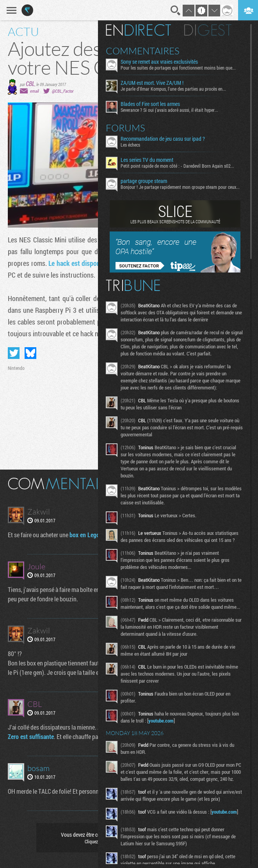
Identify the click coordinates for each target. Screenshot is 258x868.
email (34, 91)
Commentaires (143, 51)
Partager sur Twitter (14, 353)
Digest (208, 30)
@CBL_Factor (63, 91)
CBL (30, 83)
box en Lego (85, 535)
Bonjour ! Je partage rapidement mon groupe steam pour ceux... (180, 187)
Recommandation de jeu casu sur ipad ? (163, 139)
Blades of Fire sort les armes (150, 104)
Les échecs (130, 145)
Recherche (176, 11)
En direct (138, 30)
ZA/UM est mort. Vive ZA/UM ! (152, 83)
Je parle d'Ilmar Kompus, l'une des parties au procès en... (173, 89)
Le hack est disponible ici (83, 263)
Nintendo (16, 368)
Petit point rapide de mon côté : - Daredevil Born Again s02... (177, 166)
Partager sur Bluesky (30, 353)
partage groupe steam (144, 181)
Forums (125, 128)
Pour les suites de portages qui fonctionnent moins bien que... (178, 68)
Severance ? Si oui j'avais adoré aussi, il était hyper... (169, 110)
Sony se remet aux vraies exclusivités (159, 62)
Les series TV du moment (147, 160)
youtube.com (161, 721)
